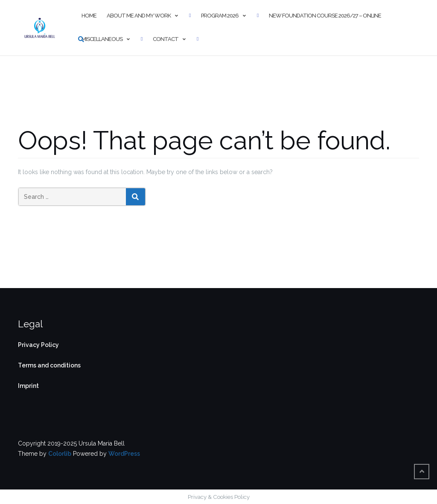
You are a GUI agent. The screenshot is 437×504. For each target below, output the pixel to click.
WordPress (124, 454)
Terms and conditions (49, 365)
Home (89, 16)
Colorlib (60, 454)
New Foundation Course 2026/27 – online (325, 16)
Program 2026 (220, 16)
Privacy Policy (38, 345)
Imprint (28, 386)
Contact (166, 39)
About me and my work (139, 16)
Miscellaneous (102, 39)
